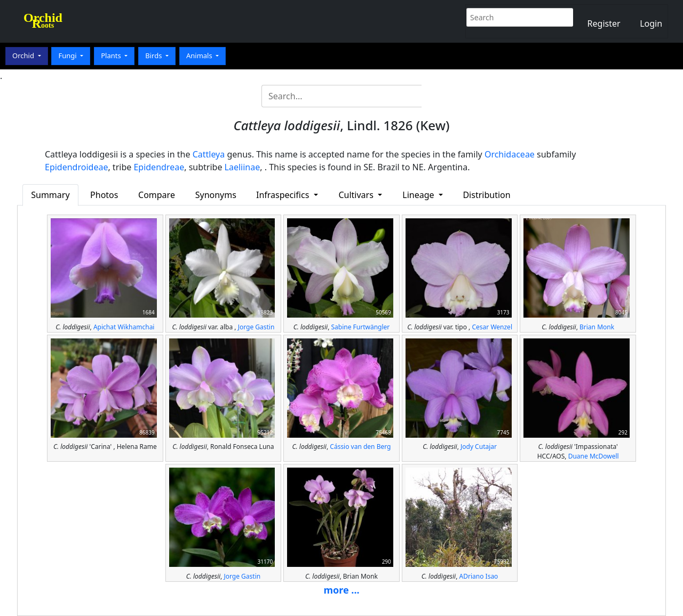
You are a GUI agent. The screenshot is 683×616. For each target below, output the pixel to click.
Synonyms (216, 195)
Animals (200, 56)
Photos (104, 195)
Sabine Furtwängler (360, 327)
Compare (157, 195)
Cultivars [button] (357, 195)
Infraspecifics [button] (284, 195)
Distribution (486, 195)
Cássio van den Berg (360, 447)
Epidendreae (159, 167)
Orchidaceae (510, 154)
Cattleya (209, 154)
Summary (50, 195)
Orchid (24, 56)
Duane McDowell (594, 456)
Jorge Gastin (256, 327)
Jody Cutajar (479, 447)
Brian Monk (597, 327)
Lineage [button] (419, 195)
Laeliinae (243, 167)
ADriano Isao (479, 576)
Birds (154, 56)
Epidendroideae (76, 167)
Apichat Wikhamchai (124, 327)
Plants (112, 56)
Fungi (68, 56)
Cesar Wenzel (492, 327)
